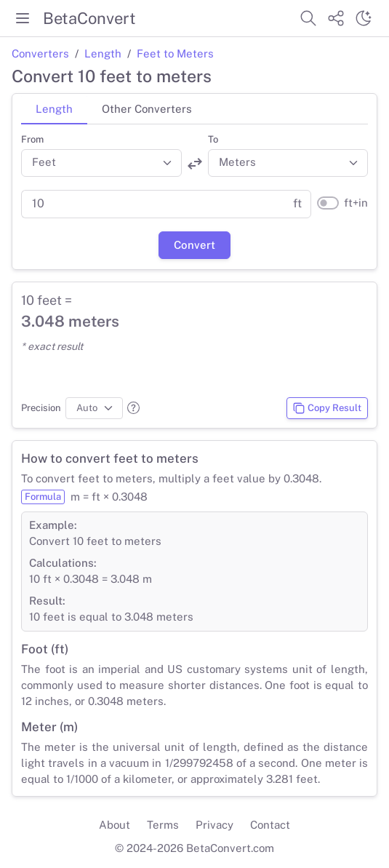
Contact (270, 825)
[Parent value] (153, 204)
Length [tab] (54, 109)
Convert (194, 245)
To (213, 139)
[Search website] (308, 18)
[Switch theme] (364, 18)
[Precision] (94, 408)
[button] (133, 408)
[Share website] (336, 18)
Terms (163, 825)
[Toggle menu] (23, 18)
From (32, 139)
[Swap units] (195, 164)
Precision (41, 408)
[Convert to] (288, 163)
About (115, 825)
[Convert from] (101, 163)
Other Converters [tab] (147, 109)
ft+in (356, 203)
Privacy (214, 825)
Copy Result (327, 408)
